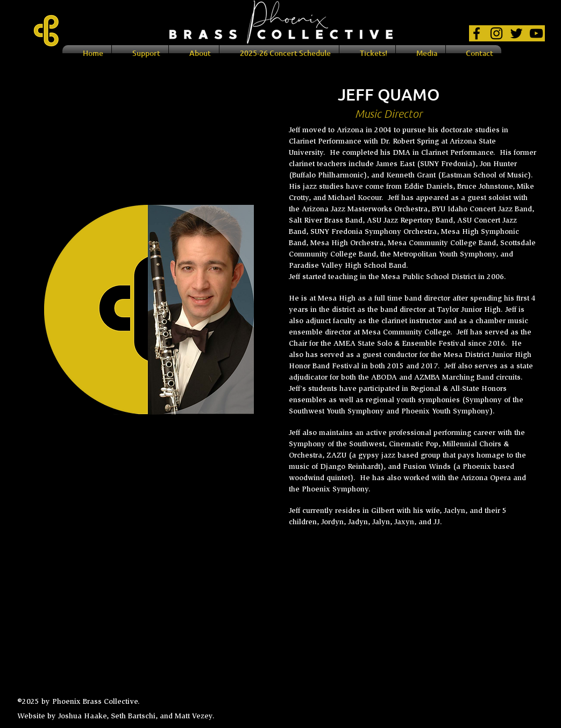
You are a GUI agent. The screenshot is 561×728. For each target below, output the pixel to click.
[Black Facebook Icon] (477, 33)
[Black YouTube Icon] (536, 33)
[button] (194, 53)
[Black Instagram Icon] (496, 33)
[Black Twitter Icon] (516, 33)
